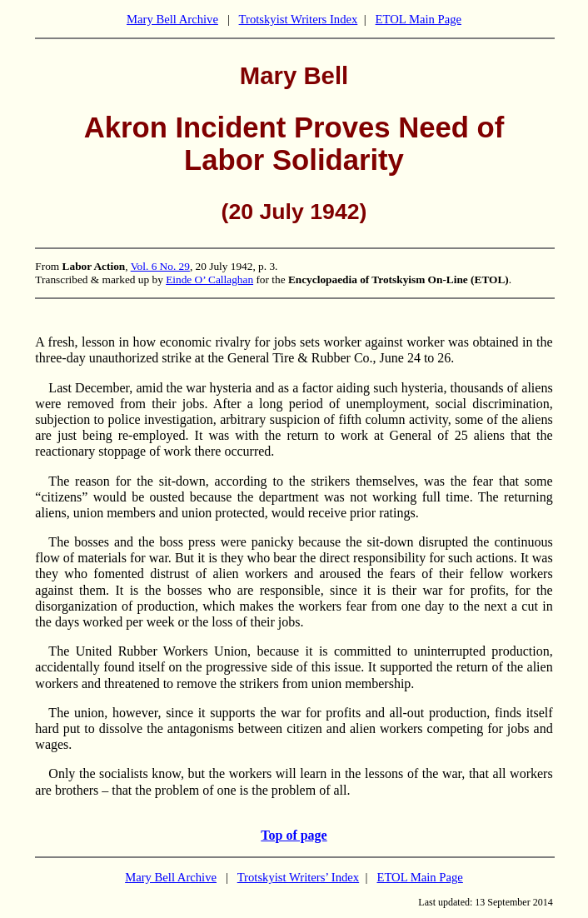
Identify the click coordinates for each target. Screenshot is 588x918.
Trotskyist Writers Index (299, 19)
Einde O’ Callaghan (209, 279)
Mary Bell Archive (172, 19)
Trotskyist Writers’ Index (299, 877)
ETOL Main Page (419, 19)
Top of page (294, 835)
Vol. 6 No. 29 (160, 266)
